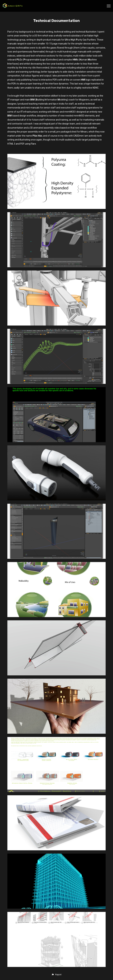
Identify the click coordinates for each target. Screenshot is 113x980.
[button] (56, 975)
